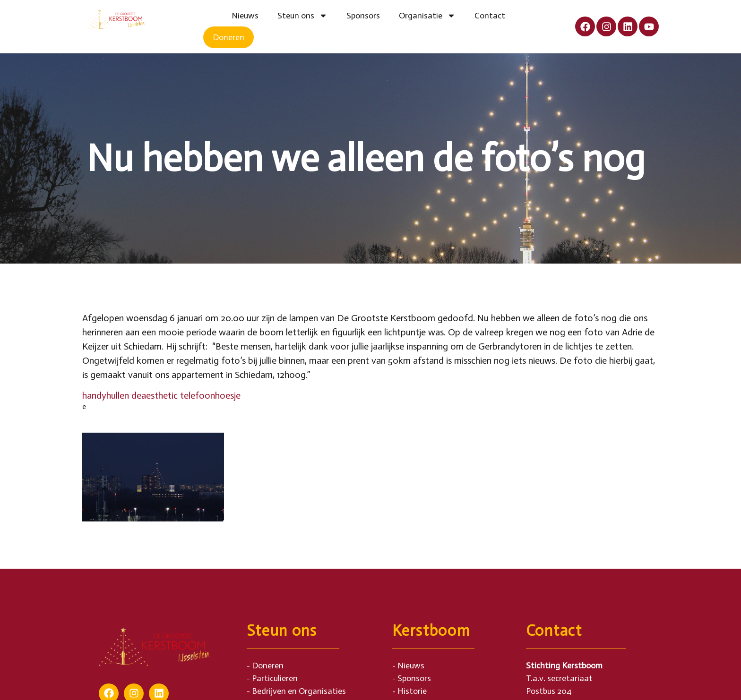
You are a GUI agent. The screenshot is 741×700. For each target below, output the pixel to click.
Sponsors (363, 16)
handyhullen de (112, 395)
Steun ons (302, 16)
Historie (412, 691)
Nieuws (245, 16)
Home (213, 16)
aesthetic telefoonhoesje (191, 395)
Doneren (228, 37)
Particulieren (275, 678)
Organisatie (427, 16)
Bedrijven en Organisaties (299, 691)
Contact (490, 16)
